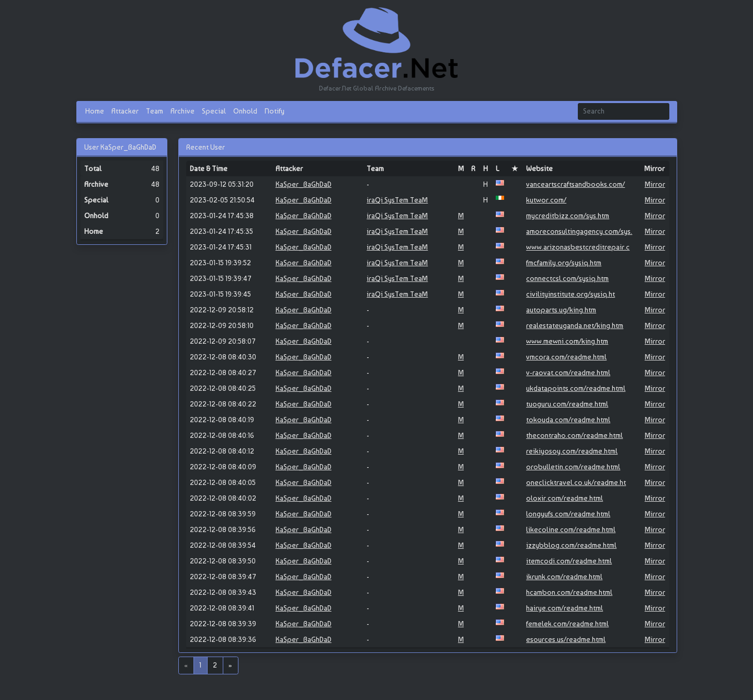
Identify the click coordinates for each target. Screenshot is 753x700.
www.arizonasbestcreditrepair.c (578, 247)
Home (95, 111)
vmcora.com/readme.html (566, 357)
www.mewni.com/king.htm (567, 341)
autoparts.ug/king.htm (561, 310)
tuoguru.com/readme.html (567, 404)
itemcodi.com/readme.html (569, 561)
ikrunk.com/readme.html (564, 577)
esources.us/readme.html (566, 639)
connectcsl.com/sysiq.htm (567, 278)
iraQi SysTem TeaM (397, 200)
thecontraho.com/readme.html (574, 435)
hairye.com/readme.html (564, 608)
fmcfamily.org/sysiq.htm (564, 263)
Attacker (125, 111)
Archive (182, 111)
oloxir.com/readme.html (564, 498)
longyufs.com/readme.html (568, 514)
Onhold (245, 111)
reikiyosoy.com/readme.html (572, 451)
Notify (275, 111)
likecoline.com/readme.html (571, 529)
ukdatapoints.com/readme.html (576, 388)
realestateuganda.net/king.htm (575, 325)
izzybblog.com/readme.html (571, 545)
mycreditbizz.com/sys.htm (568, 216)
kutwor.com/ (546, 200)
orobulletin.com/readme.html (573, 467)
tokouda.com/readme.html (568, 420)
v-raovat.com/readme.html (568, 372)
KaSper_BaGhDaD (304, 184)
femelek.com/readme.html (567, 624)
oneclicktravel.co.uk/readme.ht (576, 482)
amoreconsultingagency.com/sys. (579, 231)
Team (155, 111)
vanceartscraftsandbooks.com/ (575, 184)
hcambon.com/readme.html (569, 592)
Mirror (655, 184)
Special (214, 111)
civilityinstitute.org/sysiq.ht (571, 294)
